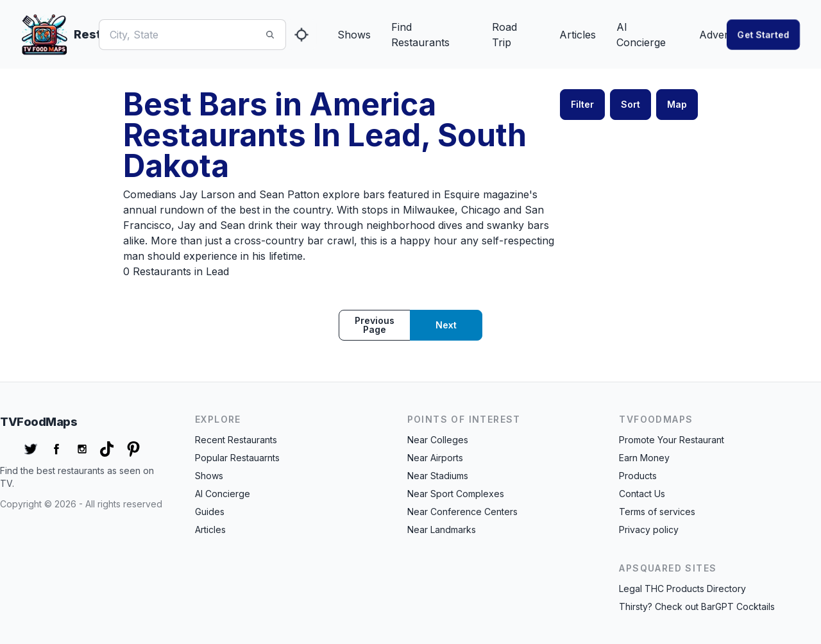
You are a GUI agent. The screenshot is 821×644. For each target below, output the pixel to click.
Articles (578, 35)
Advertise (722, 35)
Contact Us (642, 494)
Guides (210, 512)
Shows (354, 35)
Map (677, 104)
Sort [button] (631, 104)
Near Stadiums (438, 476)
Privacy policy (649, 530)
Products (638, 476)
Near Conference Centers (462, 512)
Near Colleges (438, 440)
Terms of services (657, 512)
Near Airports (435, 458)
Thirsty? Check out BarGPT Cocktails (697, 606)
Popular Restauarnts (237, 458)
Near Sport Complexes (456, 494)
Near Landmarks (442, 530)
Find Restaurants (420, 35)
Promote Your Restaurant (672, 440)
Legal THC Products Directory (682, 589)
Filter (582, 104)
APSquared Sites (668, 568)
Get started (763, 34)
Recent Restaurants (236, 440)
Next (446, 325)
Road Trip (504, 35)
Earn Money (644, 458)
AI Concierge (641, 35)
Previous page (375, 325)
